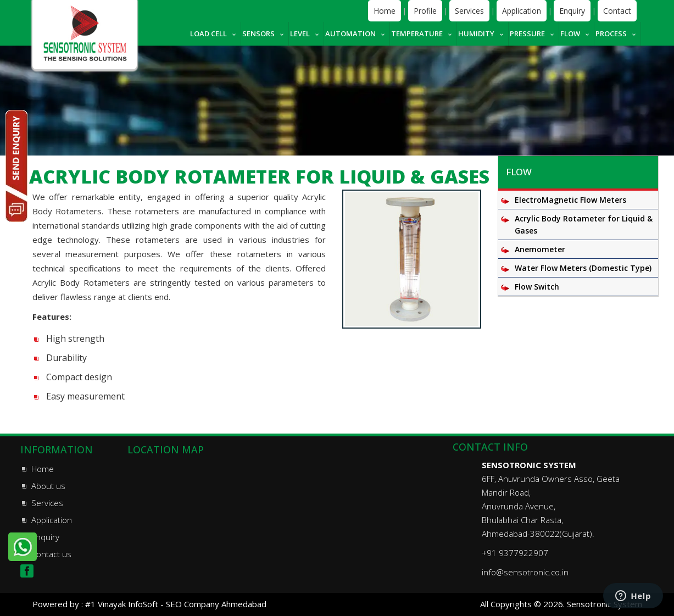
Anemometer (540, 249)
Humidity (476, 34)
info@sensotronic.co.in (525, 572)
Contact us (51, 554)
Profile (425, 11)
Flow (570, 34)
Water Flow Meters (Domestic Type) (583, 268)
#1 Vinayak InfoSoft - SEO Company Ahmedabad (176, 604)
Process (611, 34)
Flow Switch (537, 287)
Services (469, 11)
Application (522, 11)
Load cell (208, 34)
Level (300, 34)
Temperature (417, 34)
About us (48, 486)
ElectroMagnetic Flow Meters (570, 200)
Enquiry (572, 11)
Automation (350, 34)
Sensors (258, 34)
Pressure (527, 34)
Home (385, 11)
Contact (617, 11)
